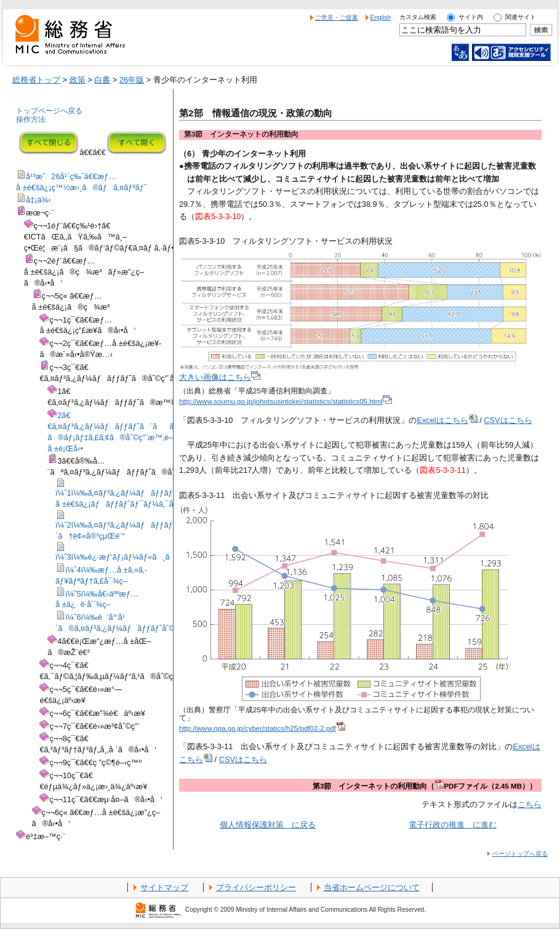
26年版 (132, 80)
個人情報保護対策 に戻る (268, 825)
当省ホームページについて (372, 887)
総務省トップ (36, 80)
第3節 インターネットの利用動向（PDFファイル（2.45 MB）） (425, 786)
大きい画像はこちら (220, 377)
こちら (530, 804)
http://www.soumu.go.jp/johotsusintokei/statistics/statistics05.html (286, 401)
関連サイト (521, 17)
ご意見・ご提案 (337, 18)
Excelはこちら (447, 420)
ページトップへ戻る (520, 854)
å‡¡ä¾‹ (38, 200)
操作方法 (31, 119)
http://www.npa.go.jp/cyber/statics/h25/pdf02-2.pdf (262, 728)
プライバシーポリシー (256, 887)
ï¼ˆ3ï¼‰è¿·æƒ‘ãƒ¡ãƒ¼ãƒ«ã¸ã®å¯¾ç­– (130, 557)
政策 (78, 80)
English (381, 18)
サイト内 (471, 17)
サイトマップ (164, 887)
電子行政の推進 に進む (453, 825)
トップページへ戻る (49, 111)
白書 (102, 80)
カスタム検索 (418, 17)
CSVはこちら (508, 420)
